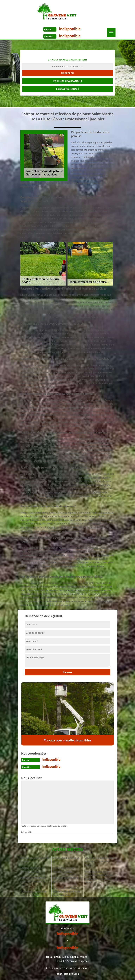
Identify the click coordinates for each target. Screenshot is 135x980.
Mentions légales (67, 974)
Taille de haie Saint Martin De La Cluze (35, 860)
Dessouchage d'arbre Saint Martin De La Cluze (34, 893)
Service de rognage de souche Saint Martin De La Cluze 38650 (100, 862)
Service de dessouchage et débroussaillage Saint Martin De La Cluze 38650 (67, 892)
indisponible (70, 29)
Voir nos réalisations (67, 81)
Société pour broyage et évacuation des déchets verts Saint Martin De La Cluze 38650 (99, 877)
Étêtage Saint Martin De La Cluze (66, 860)
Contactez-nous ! (67, 89)
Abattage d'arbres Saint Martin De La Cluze (32, 870)
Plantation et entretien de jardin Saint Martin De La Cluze (33, 882)
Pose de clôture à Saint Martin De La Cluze (64, 870)
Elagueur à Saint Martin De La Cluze (67, 880)
